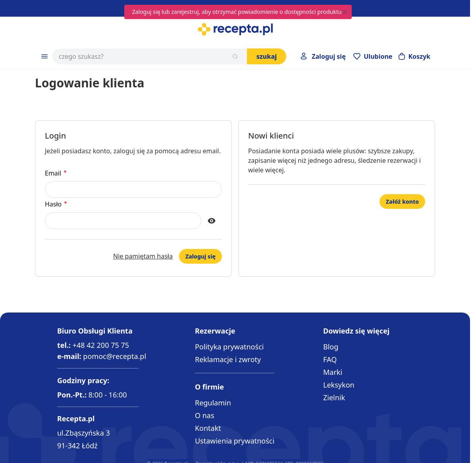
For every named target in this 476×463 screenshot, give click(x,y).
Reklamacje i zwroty (228, 359)
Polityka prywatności (229, 347)
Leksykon (339, 385)
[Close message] (345, 12)
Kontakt (208, 428)
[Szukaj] (235, 56)
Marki (333, 372)
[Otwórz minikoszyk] (414, 56)
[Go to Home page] (235, 29)
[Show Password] (212, 221)
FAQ (330, 359)
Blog (331, 347)
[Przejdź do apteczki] (373, 56)
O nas (205, 415)
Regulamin (213, 403)
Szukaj (267, 56)
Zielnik (334, 397)
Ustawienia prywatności (235, 441)
